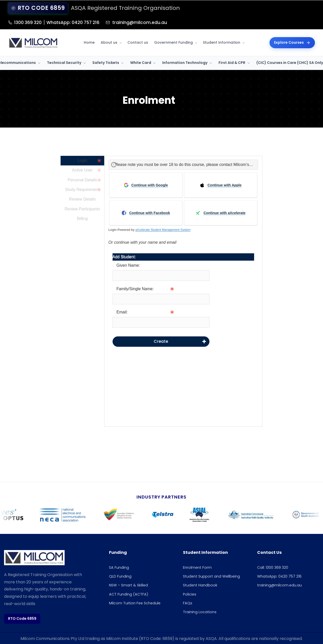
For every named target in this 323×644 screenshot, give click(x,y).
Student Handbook (201, 593)
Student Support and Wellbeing (204, 580)
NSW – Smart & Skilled (131, 586)
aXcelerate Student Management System (163, 229)
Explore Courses (292, 42)
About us (109, 42)
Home (89, 42)
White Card (141, 62)
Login (82, 160)
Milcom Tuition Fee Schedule (137, 603)
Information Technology (185, 62)
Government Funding (173, 42)
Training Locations (201, 619)
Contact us (138, 42)
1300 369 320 (32, 22)
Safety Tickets (106, 62)
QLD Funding (121, 577)
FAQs (188, 610)
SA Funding (120, 568)
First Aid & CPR (232, 62)
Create (161, 341)
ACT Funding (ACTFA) (130, 595)
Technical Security (64, 62)
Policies (190, 601)
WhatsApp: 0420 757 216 (89, 22)
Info (213, 299)
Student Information (222, 42)
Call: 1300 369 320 (274, 568)
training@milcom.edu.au (167, 22)
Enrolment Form (199, 568)
